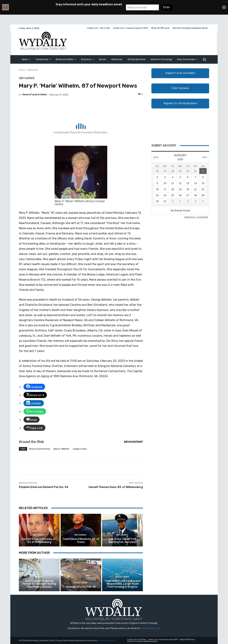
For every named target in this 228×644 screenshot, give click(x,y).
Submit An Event (164, 145)
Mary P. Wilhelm (61, 449)
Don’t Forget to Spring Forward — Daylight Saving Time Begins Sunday (39, 584)
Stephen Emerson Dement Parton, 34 (44, 487)
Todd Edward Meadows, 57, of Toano (81, 541)
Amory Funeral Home (35, 94)
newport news (80, 449)
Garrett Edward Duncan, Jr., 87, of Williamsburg (39, 541)
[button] (204, 59)
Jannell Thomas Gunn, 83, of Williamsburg (116, 487)
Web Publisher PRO (107, 641)
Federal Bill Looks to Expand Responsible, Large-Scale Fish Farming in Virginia (123, 584)
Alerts (39, 577)
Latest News (80, 583)
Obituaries (33, 70)
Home (22, 70)
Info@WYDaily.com (151, 628)
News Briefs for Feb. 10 (81, 587)
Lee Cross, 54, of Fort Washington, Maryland (122, 541)
